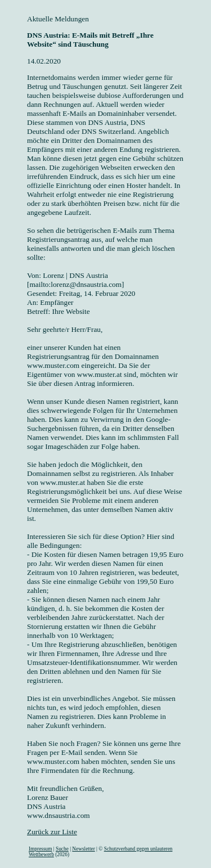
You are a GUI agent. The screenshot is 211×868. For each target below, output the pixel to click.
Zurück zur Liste (52, 832)
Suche (62, 849)
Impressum (40, 849)
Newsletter (83, 849)
